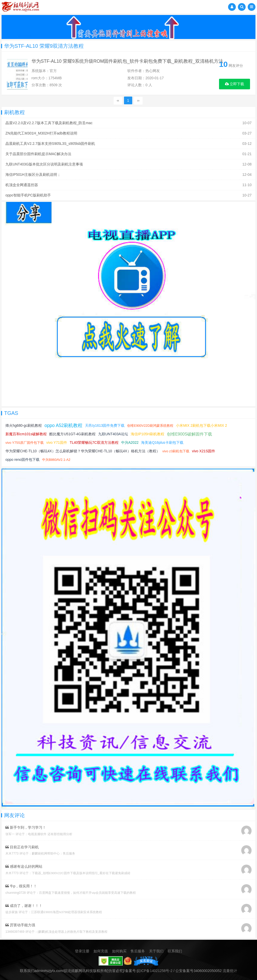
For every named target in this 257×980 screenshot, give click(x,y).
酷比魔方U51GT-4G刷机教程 (73, 433)
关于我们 (156, 949)
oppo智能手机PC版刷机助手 (28, 194)
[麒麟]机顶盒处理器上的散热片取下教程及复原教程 (73, 930)
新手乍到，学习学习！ (26, 826)
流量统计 (230, 969)
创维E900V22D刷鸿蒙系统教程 (151, 425)
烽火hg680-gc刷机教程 (24, 424)
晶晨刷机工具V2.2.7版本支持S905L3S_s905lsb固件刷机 (51, 144)
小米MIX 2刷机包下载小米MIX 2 (203, 424)
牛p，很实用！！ (21, 884)
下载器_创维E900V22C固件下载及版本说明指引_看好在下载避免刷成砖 (81, 872)
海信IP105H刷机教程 (148, 433)
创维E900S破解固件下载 (191, 433)
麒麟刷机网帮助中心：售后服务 (53, 852)
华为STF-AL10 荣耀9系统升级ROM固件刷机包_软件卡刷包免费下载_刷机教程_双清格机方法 (129, 62)
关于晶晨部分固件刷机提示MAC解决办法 (38, 154)
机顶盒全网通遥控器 (22, 184)
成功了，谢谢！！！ (24, 904)
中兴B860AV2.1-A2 (57, 459)
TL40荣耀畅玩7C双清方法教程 (95, 441)
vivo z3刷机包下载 (177, 450)
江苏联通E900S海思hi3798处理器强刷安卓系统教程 (67, 910)
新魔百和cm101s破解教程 (26, 433)
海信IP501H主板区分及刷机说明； (33, 174)
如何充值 (101, 949)
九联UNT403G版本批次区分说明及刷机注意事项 (44, 164)
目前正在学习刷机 (22, 846)
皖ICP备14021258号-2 (155, 969)
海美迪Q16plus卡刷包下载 (163, 441)
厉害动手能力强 (20, 923)
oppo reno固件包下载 (23, 459)
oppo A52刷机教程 (64, 424)
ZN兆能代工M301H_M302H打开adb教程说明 (42, 134)
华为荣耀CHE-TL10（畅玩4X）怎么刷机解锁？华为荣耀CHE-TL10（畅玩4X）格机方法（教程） (83, 450)
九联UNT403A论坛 (114, 433)
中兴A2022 (131, 441)
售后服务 (138, 949)
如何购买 (119, 949)
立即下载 (235, 84)
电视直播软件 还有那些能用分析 (50, 833)
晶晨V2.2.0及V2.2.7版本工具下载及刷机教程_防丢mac (49, 124)
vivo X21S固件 (205, 450)
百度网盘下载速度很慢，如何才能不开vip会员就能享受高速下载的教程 (87, 891)
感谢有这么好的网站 (24, 865)
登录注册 (82, 949)
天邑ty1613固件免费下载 (105, 424)
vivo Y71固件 (57, 441)
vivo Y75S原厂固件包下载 (25, 442)
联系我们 (175, 949)
